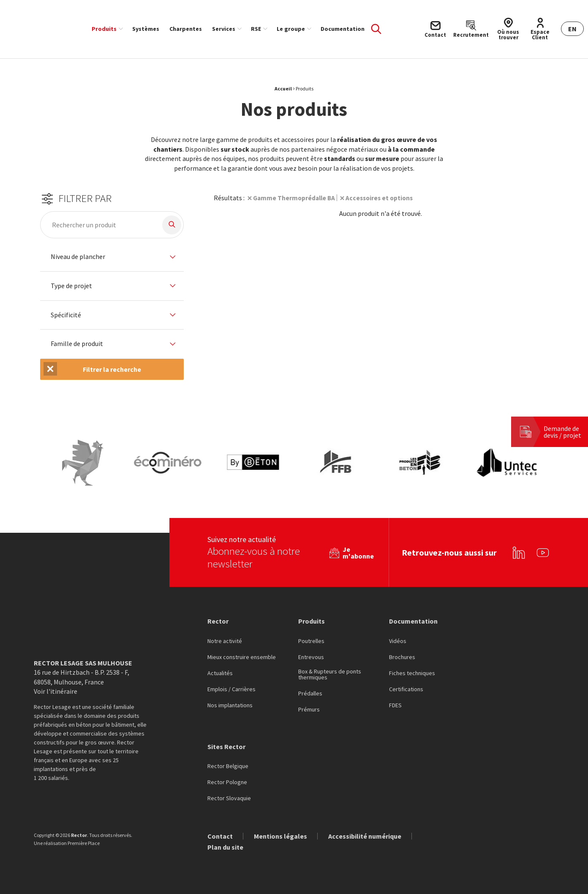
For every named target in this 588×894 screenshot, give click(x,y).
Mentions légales (280, 831)
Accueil (283, 89)
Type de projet (71, 286)
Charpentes (186, 29)
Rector (218, 616)
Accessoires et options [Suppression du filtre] (384, 198)
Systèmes (146, 29)
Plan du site (225, 842)
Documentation (343, 29)
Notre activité (225, 636)
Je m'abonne (358, 548)
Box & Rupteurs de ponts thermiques (330, 670)
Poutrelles (311, 636)
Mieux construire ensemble (242, 652)
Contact (220, 831)
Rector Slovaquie (229, 793)
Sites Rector (226, 741)
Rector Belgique (228, 761)
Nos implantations (230, 700)
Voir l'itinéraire (56, 686)
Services (224, 29)
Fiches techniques (412, 668)
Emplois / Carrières (231, 684)
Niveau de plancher (78, 257)
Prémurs (309, 705)
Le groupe (291, 29)
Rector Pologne (227, 777)
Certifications (406, 684)
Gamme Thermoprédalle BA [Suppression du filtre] (295, 198)
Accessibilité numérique (365, 831)
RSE (256, 29)
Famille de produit (77, 344)
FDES (395, 700)
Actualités (220, 668)
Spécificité (66, 315)
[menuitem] (107, 29)
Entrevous (311, 652)
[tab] (112, 257)
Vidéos (398, 636)
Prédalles (310, 689)
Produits (104, 29)
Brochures (402, 652)
